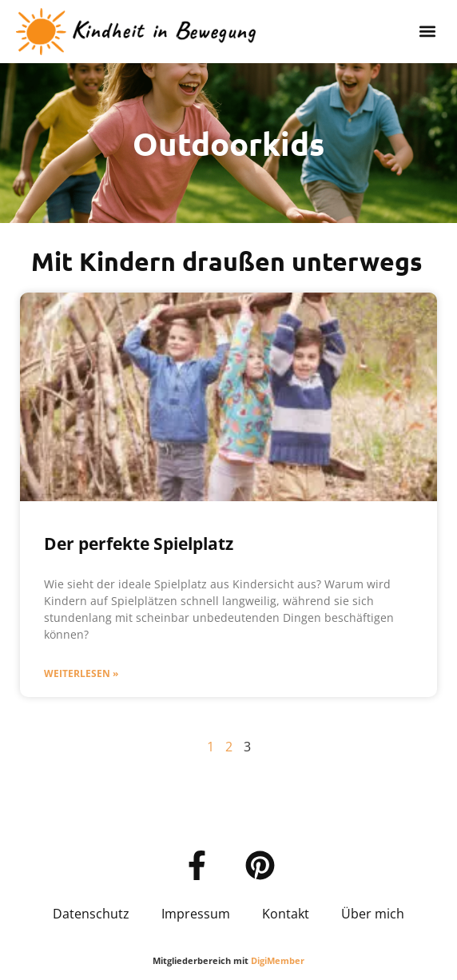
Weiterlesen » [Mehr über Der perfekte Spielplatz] (81, 673)
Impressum (196, 914)
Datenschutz (91, 914)
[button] (428, 32)
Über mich (373, 914)
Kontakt (286, 914)
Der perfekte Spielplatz (139, 544)
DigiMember (278, 960)
